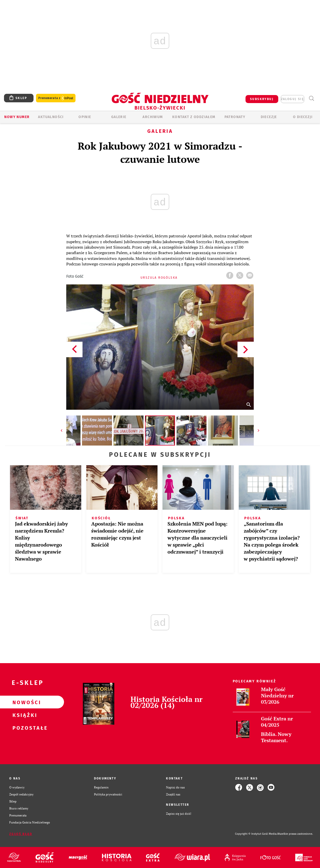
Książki (24, 715)
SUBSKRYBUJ (262, 99)
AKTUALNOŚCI (51, 117)
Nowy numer (17, 117)
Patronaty (235, 117)
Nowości (24, 702)
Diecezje (269, 117)
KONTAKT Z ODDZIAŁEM (194, 117)
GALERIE (119, 117)
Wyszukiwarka (311, 98)
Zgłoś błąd (21, 834)
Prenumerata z (56, 98)
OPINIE (85, 117)
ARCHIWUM (153, 117)
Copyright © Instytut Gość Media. (256, 834)
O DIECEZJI (303, 117)
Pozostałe (24, 728)
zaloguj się (292, 99)
